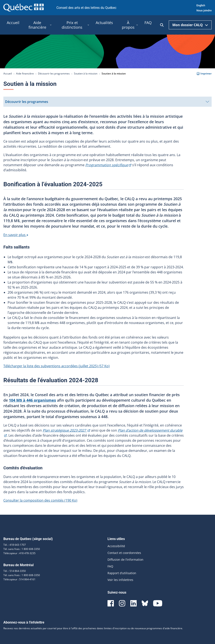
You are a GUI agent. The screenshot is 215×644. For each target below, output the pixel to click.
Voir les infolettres (120, 580)
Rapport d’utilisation (122, 573)
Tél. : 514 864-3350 (15, 571)
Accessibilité (116, 546)
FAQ (110, 566)
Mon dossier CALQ (190, 25)
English (201, 5)
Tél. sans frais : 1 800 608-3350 (22, 549)
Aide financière (25, 74)
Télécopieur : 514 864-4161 (19, 579)
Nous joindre (204, 10)
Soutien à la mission (86, 74)
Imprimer (204, 74)
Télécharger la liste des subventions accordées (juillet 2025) (56, 366)
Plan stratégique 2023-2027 (66, 430)
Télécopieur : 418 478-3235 (19, 553)
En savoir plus (16, 235)
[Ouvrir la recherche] (162, 25)
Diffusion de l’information (125, 560)
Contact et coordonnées (124, 553)
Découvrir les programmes (54, 74)
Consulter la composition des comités (40, 500)
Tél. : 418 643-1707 (15, 545)
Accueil (8, 74)
